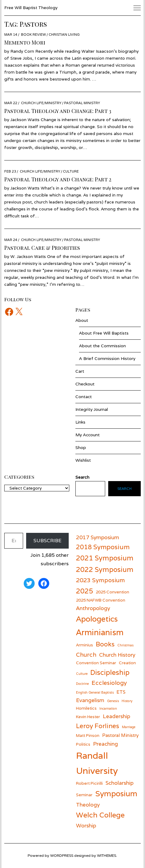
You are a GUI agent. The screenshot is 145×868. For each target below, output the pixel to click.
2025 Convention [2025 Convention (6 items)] (112, 592)
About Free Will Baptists (104, 333)
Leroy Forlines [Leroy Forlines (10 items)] (98, 726)
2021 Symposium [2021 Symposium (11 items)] (105, 558)
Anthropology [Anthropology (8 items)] (93, 608)
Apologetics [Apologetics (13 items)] (97, 619)
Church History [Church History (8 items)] (117, 655)
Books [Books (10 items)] (105, 644)
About (82, 320)
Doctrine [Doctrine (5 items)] (82, 684)
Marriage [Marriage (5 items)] (129, 727)
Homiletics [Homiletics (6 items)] (86, 708)
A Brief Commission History (107, 358)
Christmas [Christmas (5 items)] (125, 645)
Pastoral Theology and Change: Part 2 (58, 179)
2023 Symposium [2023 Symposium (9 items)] (100, 580)
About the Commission (102, 346)
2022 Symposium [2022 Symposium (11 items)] (105, 569)
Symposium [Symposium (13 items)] (116, 794)
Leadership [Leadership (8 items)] (116, 716)
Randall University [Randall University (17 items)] (97, 763)
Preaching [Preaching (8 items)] (105, 744)
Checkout (85, 384)
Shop (81, 447)
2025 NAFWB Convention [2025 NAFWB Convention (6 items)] (101, 600)
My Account (88, 435)
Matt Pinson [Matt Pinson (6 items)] (88, 735)
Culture (71, 171)
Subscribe (47, 541)
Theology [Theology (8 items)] (88, 805)
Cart (80, 371)
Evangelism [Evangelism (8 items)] (90, 700)
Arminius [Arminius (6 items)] (85, 645)
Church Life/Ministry (41, 103)
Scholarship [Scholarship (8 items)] (119, 783)
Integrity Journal (92, 409)
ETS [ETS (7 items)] (121, 692)
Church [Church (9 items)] (86, 654)
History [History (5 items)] (127, 701)
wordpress (62, 855)
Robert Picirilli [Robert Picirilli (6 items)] (89, 783)
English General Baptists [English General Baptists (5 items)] (95, 692)
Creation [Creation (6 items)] (127, 663)
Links (80, 422)
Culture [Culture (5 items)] (82, 674)
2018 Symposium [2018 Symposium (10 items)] (103, 547)
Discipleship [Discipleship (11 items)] (110, 672)
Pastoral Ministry (82, 103)
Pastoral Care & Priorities (42, 248)
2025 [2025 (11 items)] (85, 591)
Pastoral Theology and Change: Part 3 (58, 111)
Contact (84, 397)
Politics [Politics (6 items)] (83, 744)
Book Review (33, 35)
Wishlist (83, 460)
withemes (107, 855)
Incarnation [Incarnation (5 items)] (108, 708)
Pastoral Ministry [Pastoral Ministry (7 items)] (120, 735)
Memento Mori (25, 42)
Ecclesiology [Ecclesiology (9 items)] (109, 683)
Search (124, 488)
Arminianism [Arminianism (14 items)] (100, 632)
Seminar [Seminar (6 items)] (84, 795)
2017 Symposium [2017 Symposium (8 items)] (98, 537)
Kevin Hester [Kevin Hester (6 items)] (88, 717)
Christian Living (64, 35)
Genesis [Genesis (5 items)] (113, 701)
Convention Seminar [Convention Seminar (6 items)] (96, 663)
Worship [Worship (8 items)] (86, 825)
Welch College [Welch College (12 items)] (100, 815)
